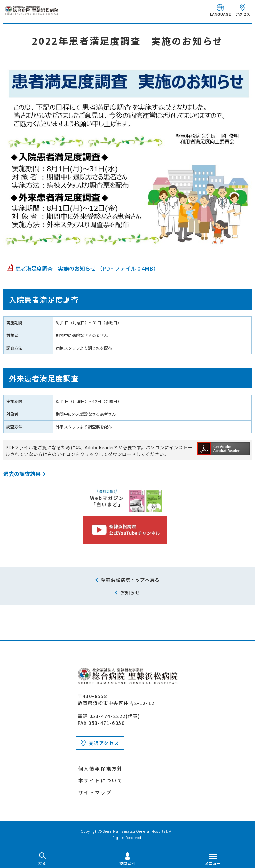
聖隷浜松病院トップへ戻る (130, 580)
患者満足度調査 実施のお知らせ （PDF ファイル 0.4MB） (87, 268)
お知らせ (130, 592)
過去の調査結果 (22, 474)
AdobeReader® (101, 447)
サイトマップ (95, 792)
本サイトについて (101, 780)
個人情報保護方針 (101, 768)
